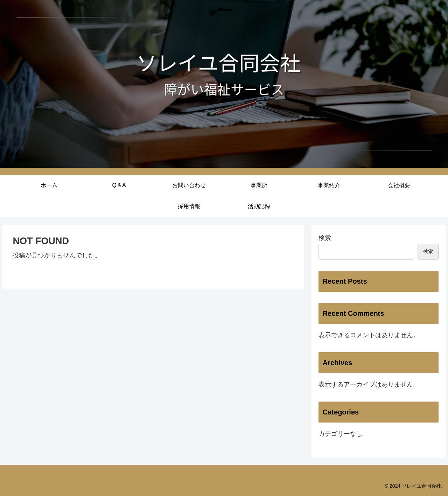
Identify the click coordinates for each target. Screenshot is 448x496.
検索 (325, 238)
